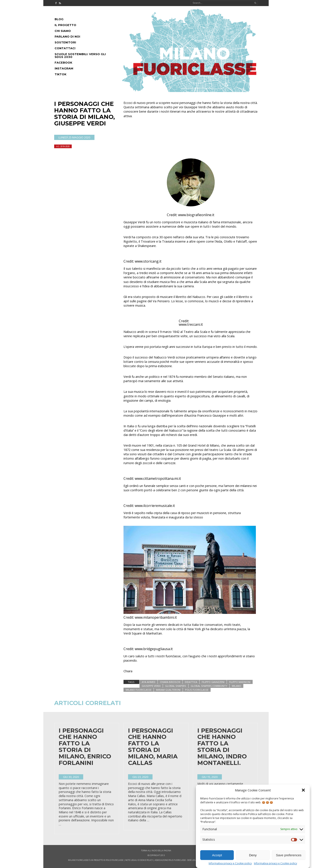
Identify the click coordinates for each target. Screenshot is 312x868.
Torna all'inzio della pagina (156, 851)
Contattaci (65, 48)
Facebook (63, 63)
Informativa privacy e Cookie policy (230, 863)
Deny (253, 855)
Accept (217, 855)
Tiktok (60, 74)
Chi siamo (63, 31)
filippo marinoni (240, 682)
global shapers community (209, 686)
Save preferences (289, 855)
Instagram (64, 68)
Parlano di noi (67, 37)
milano (236, 686)
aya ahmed (149, 682)
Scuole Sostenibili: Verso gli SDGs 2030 (80, 56)
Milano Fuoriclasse (139, 690)
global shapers (176, 686)
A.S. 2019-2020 (63, 146)
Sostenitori (65, 42)
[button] (303, 790)
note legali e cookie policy (139, 860)
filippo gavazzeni (213, 682)
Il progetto (65, 25)
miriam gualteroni (168, 690)
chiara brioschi (170, 682)
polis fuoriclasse (197, 690)
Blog (59, 19)
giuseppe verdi (151, 686)
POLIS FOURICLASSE (115, 860)
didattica (191, 682)
